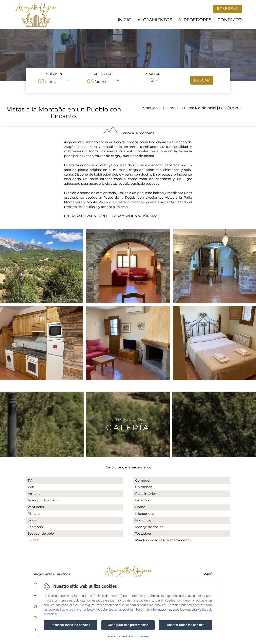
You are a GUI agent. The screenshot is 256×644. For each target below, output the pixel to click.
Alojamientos (155, 20)
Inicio (125, 20)
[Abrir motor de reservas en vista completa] (128, 81)
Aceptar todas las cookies (186, 625)
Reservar (227, 9)
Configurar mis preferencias (128, 625)
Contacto (230, 20)
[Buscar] (202, 80)
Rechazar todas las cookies (70, 625)
